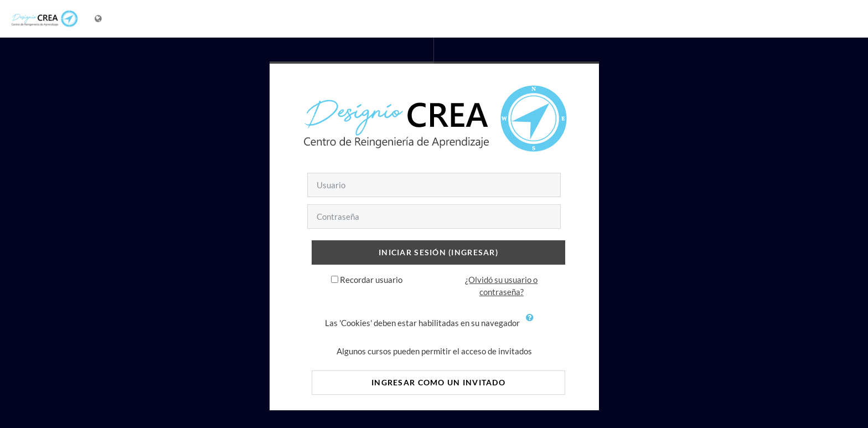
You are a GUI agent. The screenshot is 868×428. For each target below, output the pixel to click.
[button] (533, 324)
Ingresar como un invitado (438, 382)
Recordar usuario (371, 280)
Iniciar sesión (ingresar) (438, 252)
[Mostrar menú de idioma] (99, 19)
